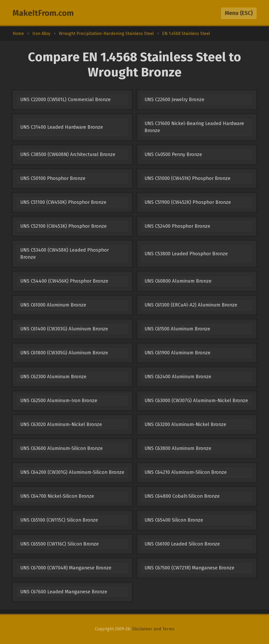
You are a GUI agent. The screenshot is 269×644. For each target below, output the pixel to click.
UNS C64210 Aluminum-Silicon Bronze (186, 472)
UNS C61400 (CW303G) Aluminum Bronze (64, 329)
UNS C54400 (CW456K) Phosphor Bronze (64, 281)
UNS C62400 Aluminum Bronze (178, 377)
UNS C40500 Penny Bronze (173, 154)
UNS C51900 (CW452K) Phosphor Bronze (188, 202)
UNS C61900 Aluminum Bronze (177, 353)
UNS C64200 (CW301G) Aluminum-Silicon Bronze (72, 472)
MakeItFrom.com (43, 13)
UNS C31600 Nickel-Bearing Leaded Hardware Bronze (194, 127)
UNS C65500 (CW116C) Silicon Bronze (60, 544)
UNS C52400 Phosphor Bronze (177, 226)
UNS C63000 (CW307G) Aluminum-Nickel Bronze (196, 401)
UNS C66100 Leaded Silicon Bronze (182, 544)
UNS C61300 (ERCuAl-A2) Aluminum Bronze (191, 305)
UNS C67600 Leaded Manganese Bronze (64, 592)
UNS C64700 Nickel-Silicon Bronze (57, 496)
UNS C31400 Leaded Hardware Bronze (62, 127)
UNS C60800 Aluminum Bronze (178, 281)
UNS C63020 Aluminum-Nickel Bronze (61, 424)
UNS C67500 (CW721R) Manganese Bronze (189, 568)
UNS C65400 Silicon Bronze (174, 520)
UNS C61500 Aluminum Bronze (177, 329)
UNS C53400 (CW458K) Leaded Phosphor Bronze (64, 254)
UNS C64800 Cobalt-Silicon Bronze (182, 496)
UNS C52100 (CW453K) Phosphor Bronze (63, 226)
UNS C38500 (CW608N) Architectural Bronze (68, 154)
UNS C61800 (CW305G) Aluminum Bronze (64, 353)
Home (18, 33)
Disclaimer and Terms (153, 629)
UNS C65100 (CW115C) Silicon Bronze (59, 520)
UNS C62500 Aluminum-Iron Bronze (59, 401)
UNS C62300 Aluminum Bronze (53, 377)
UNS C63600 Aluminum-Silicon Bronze (61, 448)
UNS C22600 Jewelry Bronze (174, 100)
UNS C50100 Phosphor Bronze (53, 178)
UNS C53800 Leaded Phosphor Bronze (186, 254)
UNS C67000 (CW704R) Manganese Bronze (66, 568)
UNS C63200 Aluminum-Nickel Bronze (185, 424)
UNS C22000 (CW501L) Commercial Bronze (65, 100)
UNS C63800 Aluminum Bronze (178, 448)
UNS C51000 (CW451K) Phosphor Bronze (187, 178)
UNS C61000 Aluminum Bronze (53, 305)
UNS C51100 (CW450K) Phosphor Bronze (63, 202)
